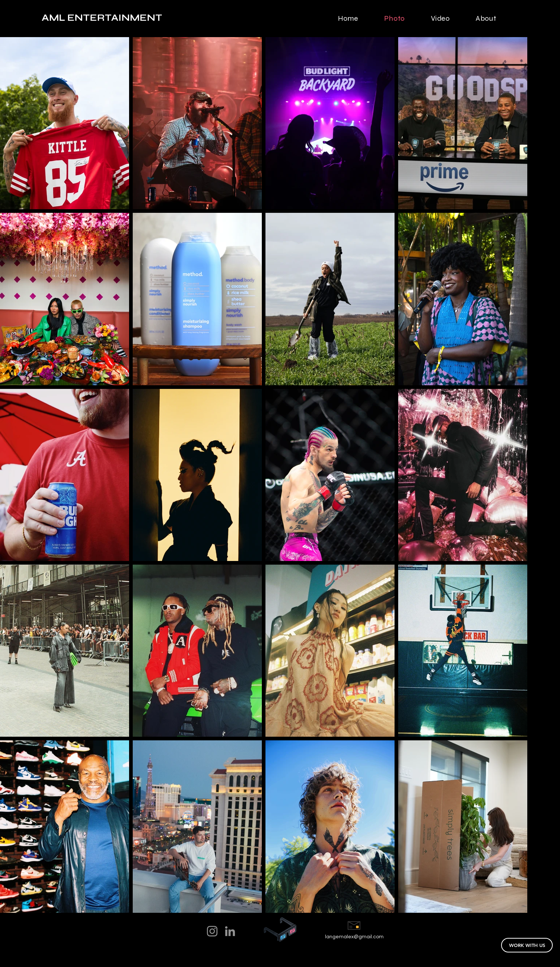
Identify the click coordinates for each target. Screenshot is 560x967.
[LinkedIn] (230, 931)
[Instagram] (212, 931)
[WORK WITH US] (527, 945)
